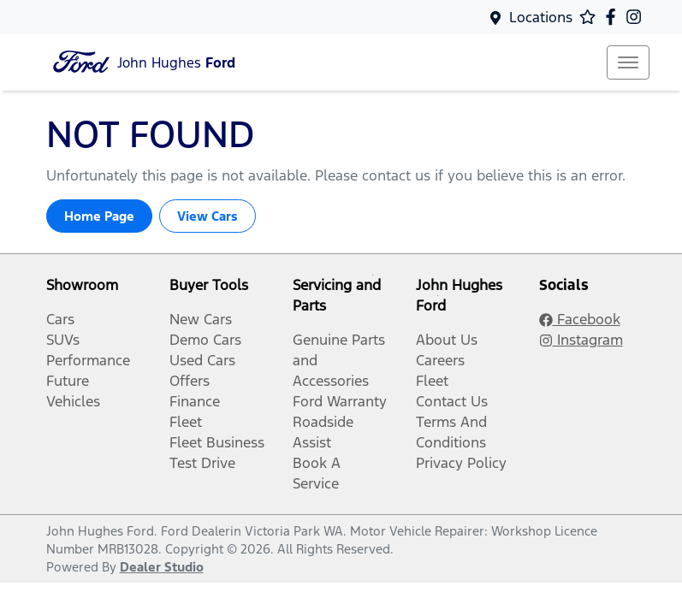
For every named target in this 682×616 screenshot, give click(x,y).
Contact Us (452, 401)
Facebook (580, 319)
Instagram (581, 340)
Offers (190, 381)
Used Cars (202, 360)
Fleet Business (217, 442)
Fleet (186, 422)
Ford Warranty (340, 401)
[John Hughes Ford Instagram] (637, 17)
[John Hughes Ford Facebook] (614, 17)
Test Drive (202, 463)
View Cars (208, 216)
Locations (541, 17)
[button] (628, 62)
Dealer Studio (162, 567)
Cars (60, 319)
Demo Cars (205, 340)
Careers (440, 360)
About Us (447, 340)
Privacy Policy (461, 463)
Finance (195, 401)
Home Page (99, 216)
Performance (88, 360)
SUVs (63, 340)
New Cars (201, 319)
